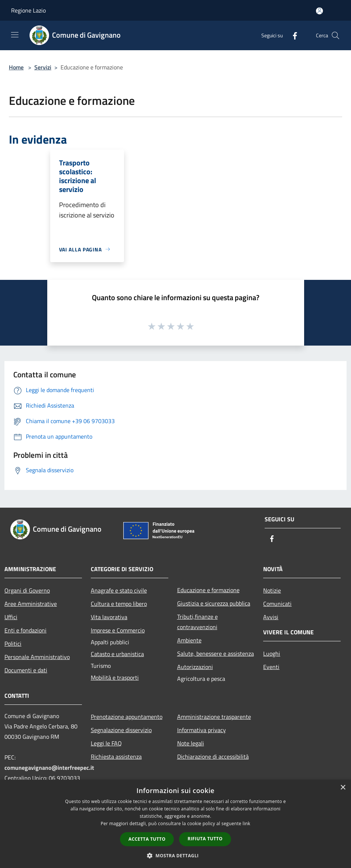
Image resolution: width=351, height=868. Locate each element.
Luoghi (272, 653)
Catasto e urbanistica (117, 654)
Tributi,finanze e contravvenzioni (197, 622)
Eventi (271, 667)
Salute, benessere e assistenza (216, 653)
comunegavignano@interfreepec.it (49, 768)
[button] (176, 855)
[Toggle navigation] (15, 35)
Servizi (43, 67)
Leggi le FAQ (106, 743)
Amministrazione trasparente (214, 717)
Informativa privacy (202, 730)
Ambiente (189, 640)
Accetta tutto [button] (147, 839)
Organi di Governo (27, 590)
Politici (13, 644)
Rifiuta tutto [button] (205, 839)
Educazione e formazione (208, 590)
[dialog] (175, 824)
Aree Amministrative (31, 604)
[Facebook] (292, 35)
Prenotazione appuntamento (127, 717)
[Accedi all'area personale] (319, 11)
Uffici (11, 617)
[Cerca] (335, 35)
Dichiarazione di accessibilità (213, 757)
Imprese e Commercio (118, 630)
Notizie (272, 590)
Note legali (191, 743)
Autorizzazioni (195, 667)
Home (16, 67)
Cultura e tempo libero (119, 604)
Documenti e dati (26, 670)
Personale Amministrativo (37, 657)
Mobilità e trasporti (115, 677)
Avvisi (271, 617)
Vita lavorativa (109, 617)
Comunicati (277, 604)
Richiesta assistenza (116, 757)
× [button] (343, 788)
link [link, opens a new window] (246, 824)
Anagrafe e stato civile (119, 590)
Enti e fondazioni (25, 630)
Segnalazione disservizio (121, 730)
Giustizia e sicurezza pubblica (214, 603)
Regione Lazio (28, 10)
